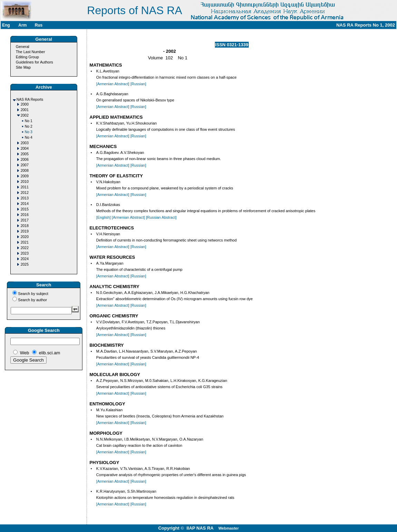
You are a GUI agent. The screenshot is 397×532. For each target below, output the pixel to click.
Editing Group (27, 57)
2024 (25, 259)
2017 (25, 220)
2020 (25, 237)
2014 (25, 204)
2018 (25, 226)
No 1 (29, 121)
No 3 (29, 132)
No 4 (29, 137)
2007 (25, 165)
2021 (25, 242)
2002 (25, 115)
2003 (25, 143)
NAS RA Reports (30, 100)
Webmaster (229, 528)
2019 (25, 231)
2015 (25, 209)
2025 (25, 264)
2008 (25, 171)
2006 (25, 160)
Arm (22, 25)
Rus (39, 25)
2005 (25, 154)
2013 (25, 198)
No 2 (29, 126)
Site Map (23, 67)
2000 (25, 104)
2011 (25, 187)
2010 (25, 182)
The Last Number (31, 52)
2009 (25, 176)
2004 (25, 149)
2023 (25, 253)
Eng (6, 25)
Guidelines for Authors (34, 62)
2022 (25, 248)
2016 (25, 215)
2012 (25, 193)
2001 (25, 110)
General (23, 47)
